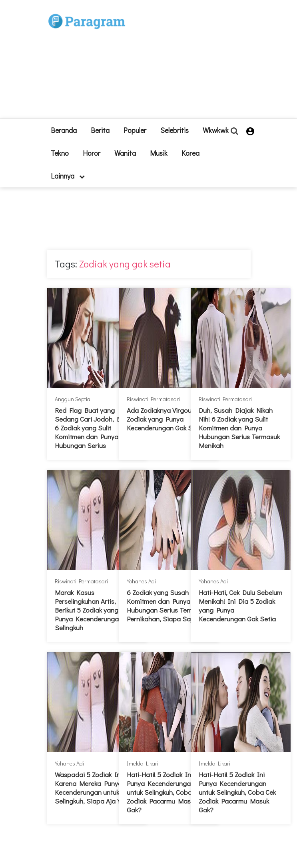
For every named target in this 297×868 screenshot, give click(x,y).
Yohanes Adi (141, 581)
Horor (92, 153)
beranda (64, 130)
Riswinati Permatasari (153, 399)
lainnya (68, 176)
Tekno (60, 153)
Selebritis (174, 130)
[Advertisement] (193, 62)
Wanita (125, 153)
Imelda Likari (143, 763)
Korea (190, 153)
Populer (135, 130)
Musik (159, 153)
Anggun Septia (73, 399)
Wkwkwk (216, 130)
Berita (100, 130)
